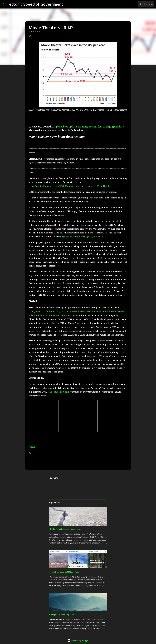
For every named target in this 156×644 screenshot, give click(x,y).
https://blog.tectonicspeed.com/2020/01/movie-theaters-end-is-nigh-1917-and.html (69, 186)
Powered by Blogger (78, 641)
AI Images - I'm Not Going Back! (61, 615)
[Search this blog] (141, 4)
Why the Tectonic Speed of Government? (65, 529)
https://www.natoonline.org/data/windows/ (81, 237)
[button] (30, 36)
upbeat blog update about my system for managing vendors (89, 127)
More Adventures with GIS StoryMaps (64, 572)
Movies (32, 447)
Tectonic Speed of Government (35, 4)
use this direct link (59, 392)
